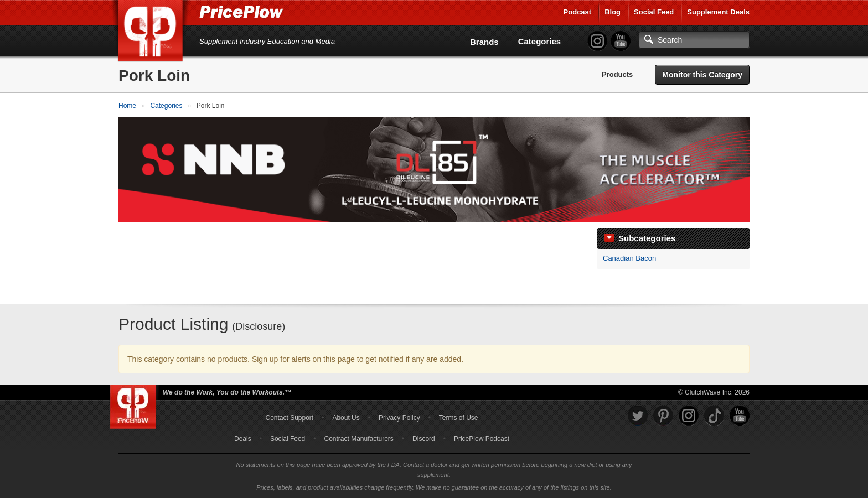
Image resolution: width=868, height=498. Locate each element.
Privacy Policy (399, 418)
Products (617, 74)
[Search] (694, 40)
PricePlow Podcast (482, 439)
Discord (424, 439)
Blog (613, 12)
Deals (243, 439)
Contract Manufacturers (358, 439)
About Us (346, 418)
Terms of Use (459, 418)
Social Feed (654, 12)
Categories (540, 41)
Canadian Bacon (629, 258)
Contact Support (289, 418)
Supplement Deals (718, 12)
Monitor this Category (702, 75)
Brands (484, 42)
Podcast (578, 12)
